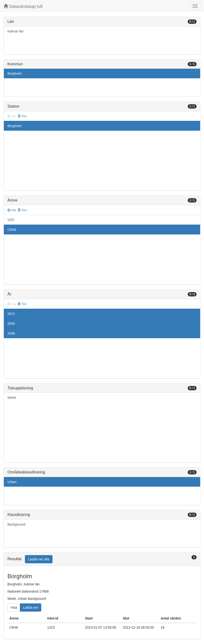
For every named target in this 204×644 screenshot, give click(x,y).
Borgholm (15, 74)
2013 (11, 314)
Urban (12, 482)
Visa (14, 607)
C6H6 (12, 230)
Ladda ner (31, 607)
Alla (12, 210)
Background (16, 524)
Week (12, 398)
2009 (11, 324)
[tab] (102, 559)
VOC (11, 220)
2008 (11, 333)
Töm (22, 116)
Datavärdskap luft (23, 6)
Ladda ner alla (39, 559)
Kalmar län (15, 31)
